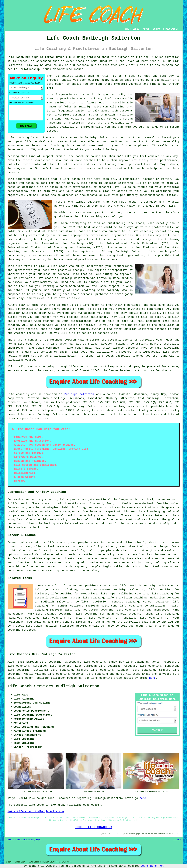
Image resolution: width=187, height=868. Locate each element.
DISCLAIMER (172, 29)
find (19, 662)
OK (162, 866)
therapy (49, 138)
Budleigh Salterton (79, 394)
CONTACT (157, 29)
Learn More (149, 866)
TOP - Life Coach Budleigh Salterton (36, 812)
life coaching (97, 674)
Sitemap (10, 840)
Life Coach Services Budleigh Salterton (53, 686)
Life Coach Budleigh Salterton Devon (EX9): (42, 57)
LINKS (136, 29)
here (152, 678)
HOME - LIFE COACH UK (93, 827)
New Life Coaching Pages (29, 840)
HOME (126, 29)
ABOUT (146, 29)
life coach (55, 84)
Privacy (177, 840)
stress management (96, 590)
